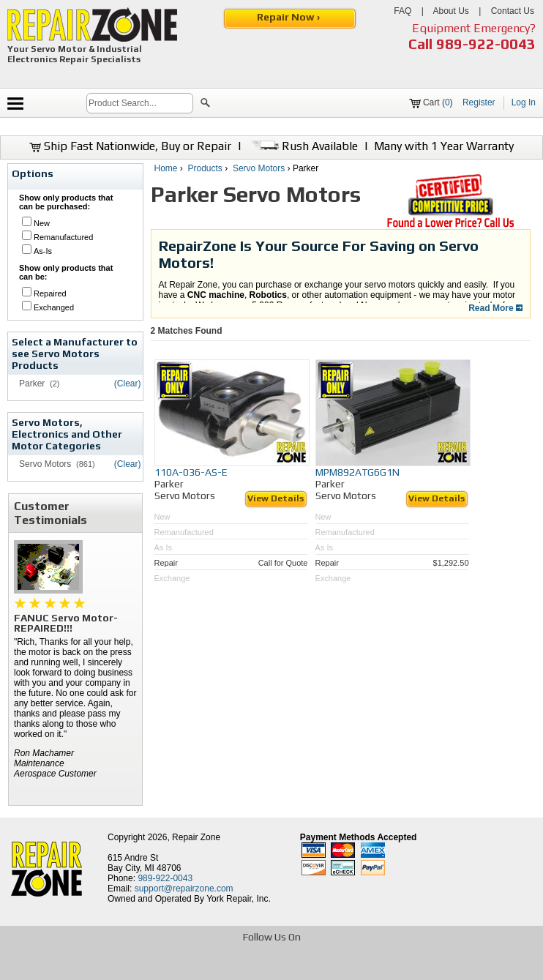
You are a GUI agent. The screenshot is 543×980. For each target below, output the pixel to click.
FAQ (402, 11)
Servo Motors (259, 168)
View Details (276, 498)
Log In (524, 102)
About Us (450, 11)
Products (205, 168)
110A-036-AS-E (191, 472)
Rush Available (303, 146)
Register (479, 102)
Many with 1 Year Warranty (444, 146)
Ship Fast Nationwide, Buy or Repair (130, 146)
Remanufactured (63, 237)
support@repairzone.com (184, 889)
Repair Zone (196, 837)
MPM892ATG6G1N (357, 472)
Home (166, 168)
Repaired (50, 293)
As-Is (43, 251)
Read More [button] (495, 308)
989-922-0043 (486, 44)
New (42, 223)
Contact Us (513, 11)
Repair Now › (289, 17)
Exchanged (54, 307)
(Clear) (128, 384)
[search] (140, 103)
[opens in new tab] (165, 968)
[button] (205, 105)
